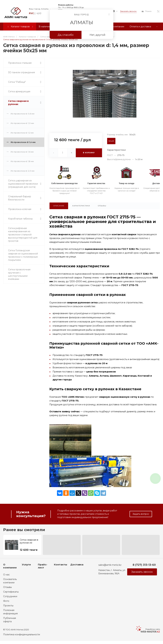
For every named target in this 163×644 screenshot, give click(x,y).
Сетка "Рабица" (17, 82)
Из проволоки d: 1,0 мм (22, 123)
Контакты (61, 565)
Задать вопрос (141, 514)
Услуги (26, 565)
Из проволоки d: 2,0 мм (23, 171)
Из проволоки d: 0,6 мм (23, 114)
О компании (10, 566)
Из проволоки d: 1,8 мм (22, 161)
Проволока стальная (20, 63)
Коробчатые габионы (20, 219)
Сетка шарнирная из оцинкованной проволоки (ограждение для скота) (23, 184)
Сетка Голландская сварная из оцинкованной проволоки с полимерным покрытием (23, 255)
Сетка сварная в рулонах (18, 103)
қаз (39, 13)
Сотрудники (10, 596)
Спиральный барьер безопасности (20, 198)
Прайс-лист (43, 566)
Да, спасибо (66, 35)
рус (31, 13)
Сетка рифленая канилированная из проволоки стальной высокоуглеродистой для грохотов (23, 235)
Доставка (77, 565)
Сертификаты (11, 592)
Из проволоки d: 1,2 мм (22, 133)
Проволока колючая (20, 209)
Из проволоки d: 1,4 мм (23, 142)
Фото (6, 601)
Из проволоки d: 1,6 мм (22, 152)
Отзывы (7, 587)
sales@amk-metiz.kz (110, 565)
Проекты (8, 606)
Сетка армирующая (19, 91)
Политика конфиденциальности (22, 634)
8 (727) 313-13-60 (144, 565)
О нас (6, 575)
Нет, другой (97, 35)
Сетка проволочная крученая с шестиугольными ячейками (19, 274)
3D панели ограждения (21, 72)
